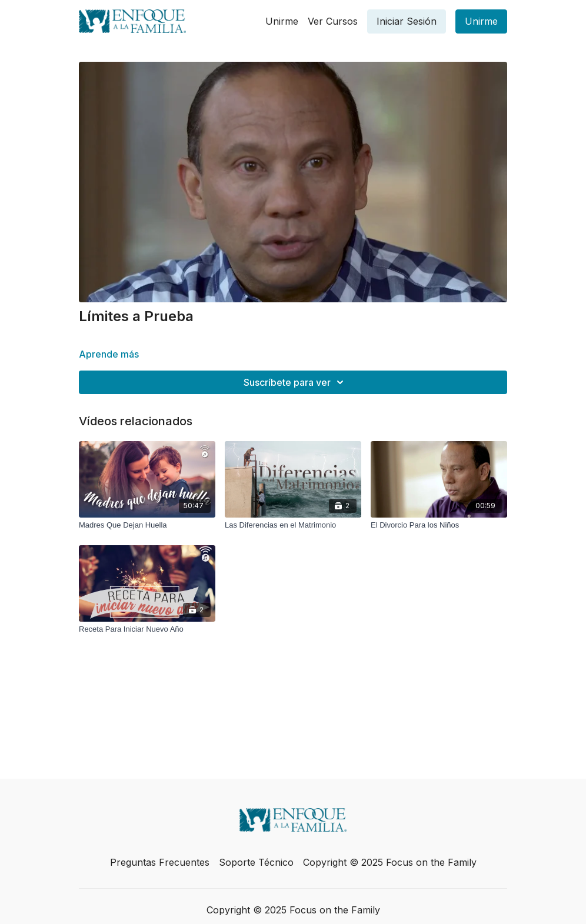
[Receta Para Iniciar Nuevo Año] (147, 629)
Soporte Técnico (256, 862)
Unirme (282, 21)
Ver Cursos (333, 21)
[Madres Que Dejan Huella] (147, 525)
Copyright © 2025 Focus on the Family (390, 862)
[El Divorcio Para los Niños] (439, 525)
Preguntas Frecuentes (160, 862)
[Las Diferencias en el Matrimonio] (293, 525)
